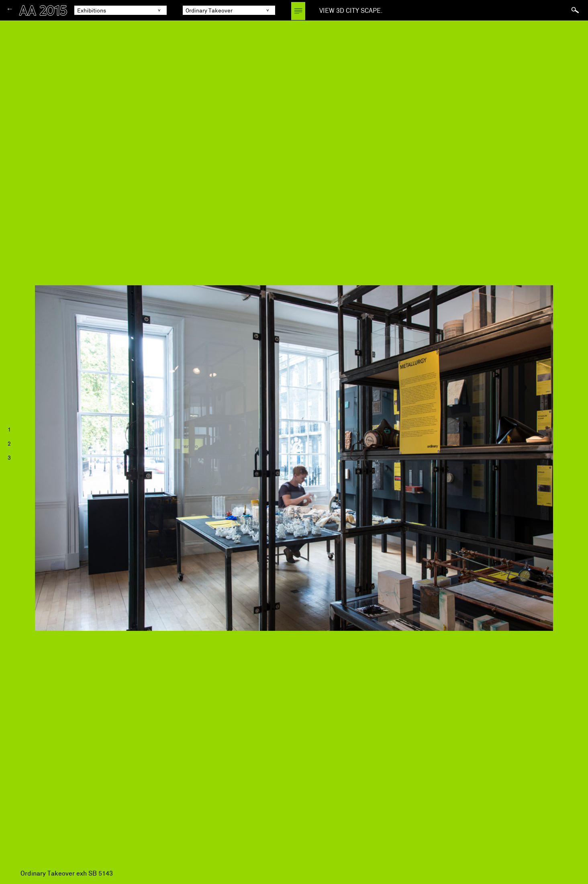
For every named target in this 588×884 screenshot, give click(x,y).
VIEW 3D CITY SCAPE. (351, 11)
